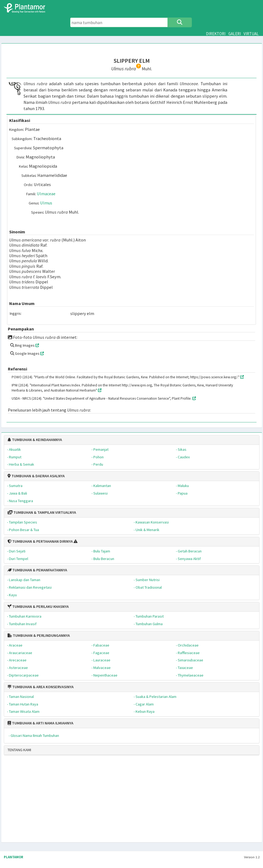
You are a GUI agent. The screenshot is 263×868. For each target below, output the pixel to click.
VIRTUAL (251, 34)
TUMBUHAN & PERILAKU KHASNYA (38, 607)
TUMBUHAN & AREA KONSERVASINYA (41, 687)
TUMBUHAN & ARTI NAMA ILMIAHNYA (40, 723)
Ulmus (46, 203)
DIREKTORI (216, 34)
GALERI (235, 34)
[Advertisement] (130, 801)
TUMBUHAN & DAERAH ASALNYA (36, 476)
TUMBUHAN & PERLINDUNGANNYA (39, 635)
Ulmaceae (46, 194)
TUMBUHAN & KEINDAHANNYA (35, 440)
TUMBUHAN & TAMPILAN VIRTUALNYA (42, 512)
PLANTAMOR (14, 857)
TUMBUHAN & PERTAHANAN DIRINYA (40, 541)
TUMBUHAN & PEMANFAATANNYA (37, 570)
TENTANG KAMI (19, 750)
